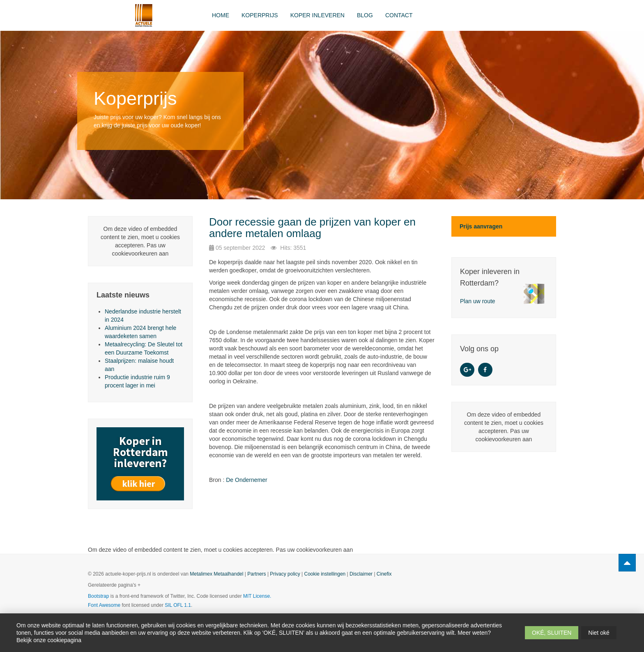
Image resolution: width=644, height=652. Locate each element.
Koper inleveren (317, 15)
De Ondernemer (246, 480)
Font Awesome (104, 605)
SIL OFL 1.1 (178, 605)
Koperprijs (260, 15)
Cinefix (384, 574)
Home (221, 15)
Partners (256, 574)
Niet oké (599, 633)
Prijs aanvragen (481, 226)
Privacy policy (285, 574)
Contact (399, 15)
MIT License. (257, 596)
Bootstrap (98, 596)
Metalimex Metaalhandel (216, 574)
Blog (365, 15)
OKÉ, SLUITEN (552, 633)
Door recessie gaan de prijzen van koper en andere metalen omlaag (312, 228)
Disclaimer (361, 574)
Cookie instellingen (325, 574)
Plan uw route (478, 301)
